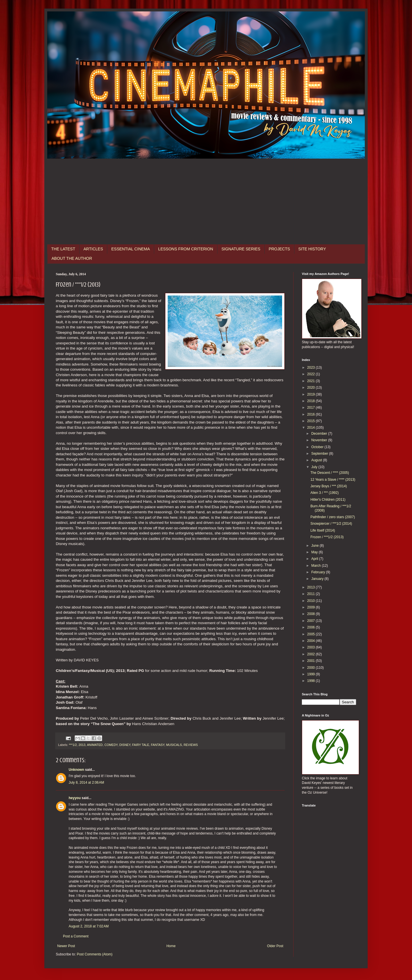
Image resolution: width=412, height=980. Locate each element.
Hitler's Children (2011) (328, 500)
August (317, 460)
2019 (312, 394)
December (320, 434)
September (320, 454)
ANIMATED (95, 745)
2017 (312, 408)
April (315, 559)
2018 (312, 401)
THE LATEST (63, 249)
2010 (312, 601)
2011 (312, 594)
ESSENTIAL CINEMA (131, 249)
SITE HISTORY (312, 249)
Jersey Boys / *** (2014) (329, 486)
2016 (312, 414)
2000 (312, 668)
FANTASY (158, 745)
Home (171, 946)
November (320, 440)
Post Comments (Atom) (95, 954)
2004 (312, 641)
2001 (312, 661)
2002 (312, 654)
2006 (312, 627)
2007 (312, 621)
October (318, 447)
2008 (312, 614)
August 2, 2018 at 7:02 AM (89, 926)
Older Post (275, 946)
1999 (312, 674)
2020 (312, 388)
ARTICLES (93, 249)
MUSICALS (174, 745)
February (319, 572)
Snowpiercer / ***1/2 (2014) (331, 524)
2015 (312, 421)
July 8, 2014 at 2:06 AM (86, 783)
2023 (312, 368)
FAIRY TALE (141, 745)
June (315, 546)
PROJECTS (279, 249)
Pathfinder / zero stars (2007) (333, 517)
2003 (312, 647)
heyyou (75, 798)
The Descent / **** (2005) (330, 473)
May (315, 552)
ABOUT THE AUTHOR (72, 258)
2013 (82, 745)
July (315, 467)
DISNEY (125, 745)
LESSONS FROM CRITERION (186, 249)
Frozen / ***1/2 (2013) (327, 537)
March (317, 566)
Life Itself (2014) (323, 530)
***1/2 (73, 745)
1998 (312, 681)
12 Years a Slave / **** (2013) (333, 480)
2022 (312, 374)
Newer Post (66, 946)
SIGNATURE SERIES (241, 249)
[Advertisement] (206, 201)
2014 (312, 428)
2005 (312, 634)
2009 (312, 607)
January (318, 579)
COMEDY (111, 745)
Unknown (76, 770)
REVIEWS (191, 745)
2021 (312, 381)
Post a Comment (76, 936)
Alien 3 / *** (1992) (325, 493)
